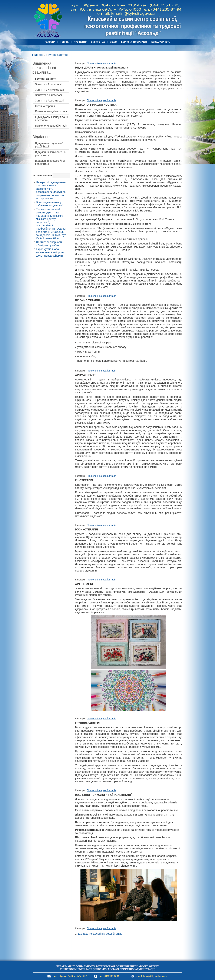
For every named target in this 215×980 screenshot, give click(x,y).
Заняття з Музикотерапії (50, 90)
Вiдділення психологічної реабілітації (51, 154)
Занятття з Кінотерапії (49, 95)
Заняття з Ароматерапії (50, 101)
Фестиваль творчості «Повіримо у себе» (49, 244)
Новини (65, 42)
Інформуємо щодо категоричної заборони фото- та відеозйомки (50, 252)
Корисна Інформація (134, 42)
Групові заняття (57, 55)
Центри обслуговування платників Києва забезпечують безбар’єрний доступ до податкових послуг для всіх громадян (51, 190)
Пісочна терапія (45, 106)
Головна (50, 42)
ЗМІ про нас (98, 42)
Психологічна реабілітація (51, 126)
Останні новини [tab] (42, 176)
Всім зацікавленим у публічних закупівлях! (49, 204)
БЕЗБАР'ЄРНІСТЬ (161, 42)
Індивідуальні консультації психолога (51, 119)
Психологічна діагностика (51, 111)
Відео (113, 42)
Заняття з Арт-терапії (48, 84)
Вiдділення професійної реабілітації (50, 162)
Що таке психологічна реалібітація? (100, 934)
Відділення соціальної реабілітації (49, 145)
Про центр (80, 42)
